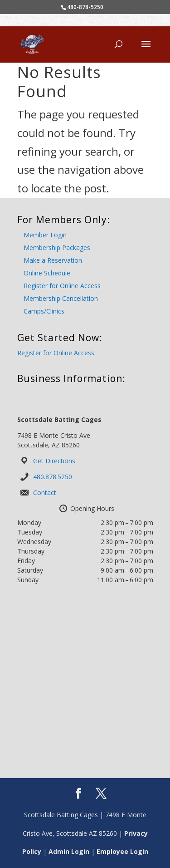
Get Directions (54, 461)
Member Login (45, 235)
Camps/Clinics (44, 311)
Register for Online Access (62, 286)
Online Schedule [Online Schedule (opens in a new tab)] (47, 273)
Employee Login (122, 851)
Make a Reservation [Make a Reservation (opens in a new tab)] (53, 260)
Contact (45, 493)
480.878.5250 (53, 477)
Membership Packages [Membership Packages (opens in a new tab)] (57, 248)
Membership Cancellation (61, 298)
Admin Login (69, 851)
